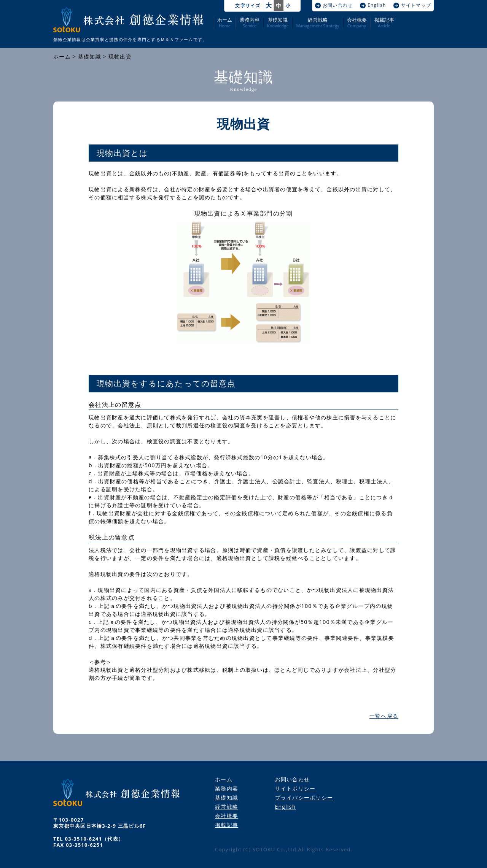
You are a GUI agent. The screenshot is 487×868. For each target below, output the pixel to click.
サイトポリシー (295, 788)
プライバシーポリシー (304, 797)
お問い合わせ (338, 5)
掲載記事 (384, 23)
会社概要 (357, 23)
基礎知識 (278, 23)
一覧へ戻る (384, 716)
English (377, 5)
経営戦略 (318, 23)
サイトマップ (416, 5)
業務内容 (250, 23)
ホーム (225, 23)
